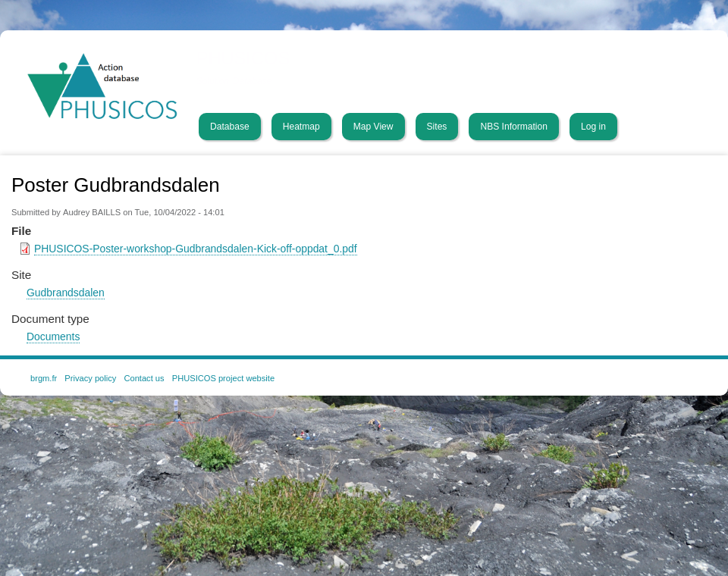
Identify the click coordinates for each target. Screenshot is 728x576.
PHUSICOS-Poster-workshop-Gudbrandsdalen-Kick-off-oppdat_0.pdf (196, 249)
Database (230, 127)
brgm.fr (44, 378)
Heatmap (301, 127)
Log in (593, 127)
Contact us (144, 378)
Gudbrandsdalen (66, 293)
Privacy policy (90, 378)
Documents (53, 337)
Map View (373, 127)
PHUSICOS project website (223, 378)
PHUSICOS (243, 58)
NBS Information (514, 127)
